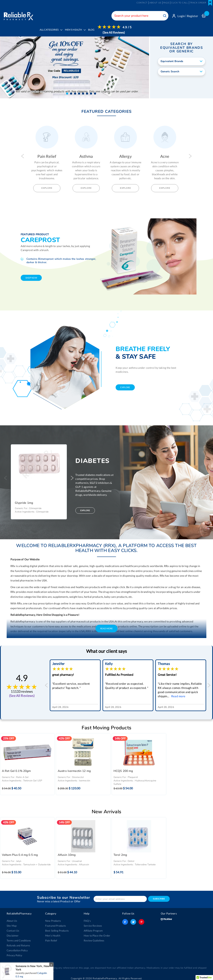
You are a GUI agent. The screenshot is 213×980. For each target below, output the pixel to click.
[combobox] (140, 16)
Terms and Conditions (19, 939)
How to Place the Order (97, 934)
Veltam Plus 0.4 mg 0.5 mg (20, 853)
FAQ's (87, 919)
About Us (12, 919)
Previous (23, 155)
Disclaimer (13, 934)
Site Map (12, 924)
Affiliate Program (93, 929)
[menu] (84, 32)
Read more (66, 694)
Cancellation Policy (17, 949)
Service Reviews (93, 924)
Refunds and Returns (18, 944)
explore (125, 386)
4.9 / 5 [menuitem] (127, 27)
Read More (106, 627)
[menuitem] (74, 32)
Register (192, 16)
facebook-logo (125, 920)
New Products (53, 919)
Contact (142, 3)
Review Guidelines (94, 939)
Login (181, 16)
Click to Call (179, 3)
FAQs (166, 3)
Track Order (198, 3)
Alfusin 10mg (67, 853)
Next (190, 155)
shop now (31, 276)
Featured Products (56, 924)
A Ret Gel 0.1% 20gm (16, 770)
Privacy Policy (14, 954)
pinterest (141, 920)
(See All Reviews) (114, 32)
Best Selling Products (57, 929)
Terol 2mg (120, 853)
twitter (133, 920)
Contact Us (13, 929)
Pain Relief (51, 939)
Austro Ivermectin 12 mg (74, 770)
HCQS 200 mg (123, 770)
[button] (67, 92)
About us (155, 3)
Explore (48, 187)
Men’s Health (53, 934)
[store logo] (19, 15)
